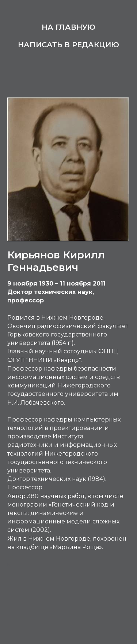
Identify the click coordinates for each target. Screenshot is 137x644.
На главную (68, 27)
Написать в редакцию (68, 45)
